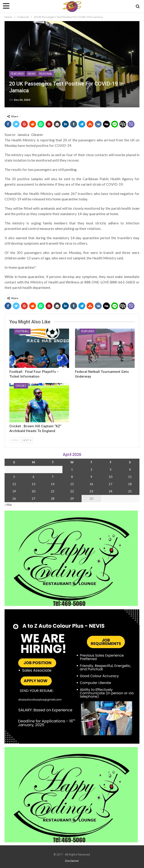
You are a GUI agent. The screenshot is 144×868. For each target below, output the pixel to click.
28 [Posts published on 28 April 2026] (53, 499)
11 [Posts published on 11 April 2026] (130, 477)
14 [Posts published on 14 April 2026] (53, 484)
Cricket (21, 386)
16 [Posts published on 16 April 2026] (91, 484)
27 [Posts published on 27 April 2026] (33, 499)
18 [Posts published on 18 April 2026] (130, 484)
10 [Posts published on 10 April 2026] (111, 477)
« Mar (8, 505)
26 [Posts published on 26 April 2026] (14, 499)
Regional (46, 74)
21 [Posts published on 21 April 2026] (53, 491)
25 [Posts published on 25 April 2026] (130, 491)
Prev (15, 440)
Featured (17, 74)
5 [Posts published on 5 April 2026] (14, 477)
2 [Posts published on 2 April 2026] (91, 470)
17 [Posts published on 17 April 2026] (111, 484)
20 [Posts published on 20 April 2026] (33, 491)
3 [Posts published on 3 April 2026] (111, 470)
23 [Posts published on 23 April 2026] (91, 491)
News (32, 74)
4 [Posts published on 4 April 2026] (130, 470)
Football (22, 331)
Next (27, 440)
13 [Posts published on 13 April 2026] (33, 484)
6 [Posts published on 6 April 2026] (33, 477)
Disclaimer (72, 861)
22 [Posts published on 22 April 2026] (72, 491)
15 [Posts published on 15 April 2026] (72, 484)
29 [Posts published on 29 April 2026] (72, 499)
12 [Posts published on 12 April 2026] (14, 484)
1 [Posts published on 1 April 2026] (72, 470)
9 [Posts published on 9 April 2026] (91, 477)
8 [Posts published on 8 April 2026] (72, 477)
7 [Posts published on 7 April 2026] (53, 477)
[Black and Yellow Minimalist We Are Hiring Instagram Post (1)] (72, 676)
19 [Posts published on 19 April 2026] (14, 491)
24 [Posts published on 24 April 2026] (111, 491)
